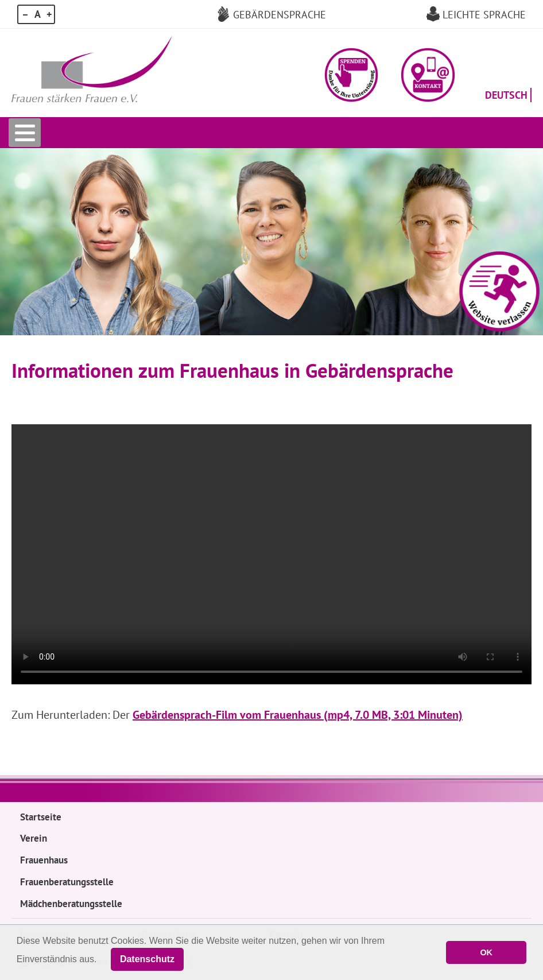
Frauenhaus (44, 860)
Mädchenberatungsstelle (71, 904)
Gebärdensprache (280, 14)
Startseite (41, 817)
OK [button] (486, 952)
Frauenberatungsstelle (67, 882)
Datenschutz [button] (147, 959)
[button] (352, 75)
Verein (34, 838)
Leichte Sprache (484, 14)
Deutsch (506, 95)
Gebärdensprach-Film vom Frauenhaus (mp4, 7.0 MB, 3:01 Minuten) (298, 715)
